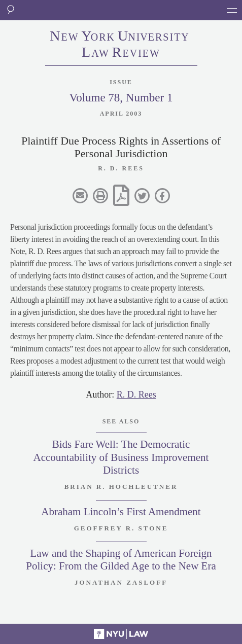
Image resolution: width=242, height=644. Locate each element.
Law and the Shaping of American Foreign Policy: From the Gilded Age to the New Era (121, 560)
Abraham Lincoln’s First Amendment (121, 512)
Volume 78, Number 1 (121, 98)
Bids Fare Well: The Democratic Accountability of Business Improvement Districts (121, 457)
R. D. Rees (136, 395)
